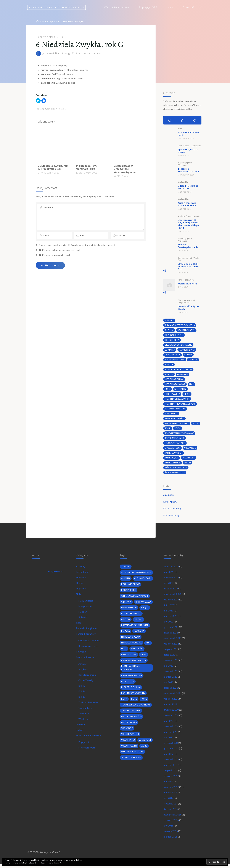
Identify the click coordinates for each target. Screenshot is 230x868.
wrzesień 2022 (171, 646)
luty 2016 (169, 829)
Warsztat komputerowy (186, 302)
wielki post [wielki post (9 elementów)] (189, 459)
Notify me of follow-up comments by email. (60, 252)
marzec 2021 (170, 707)
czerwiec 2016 (171, 824)
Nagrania (81, 590)
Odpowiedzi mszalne (89, 643)
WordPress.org (171, 517)
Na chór (181, 182)
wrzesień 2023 (171, 602)
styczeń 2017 (171, 807)
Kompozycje (183, 258)
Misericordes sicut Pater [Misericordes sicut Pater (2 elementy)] (178, 370)
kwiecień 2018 (171, 763)
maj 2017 (169, 785)
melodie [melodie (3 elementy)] (169, 365)
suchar (80, 733)
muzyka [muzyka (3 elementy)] (169, 375)
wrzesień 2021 (171, 701)
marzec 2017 (170, 796)
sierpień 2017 (171, 774)
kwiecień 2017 (171, 790)
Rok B (180, 129)
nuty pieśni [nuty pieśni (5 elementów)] (180, 390)
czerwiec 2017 (171, 779)
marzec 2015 (170, 840)
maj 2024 (169, 574)
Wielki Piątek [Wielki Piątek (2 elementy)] (172, 459)
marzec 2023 (170, 618)
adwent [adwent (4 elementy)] (169, 321)
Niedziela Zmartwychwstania (189, 246)
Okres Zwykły (86, 683)
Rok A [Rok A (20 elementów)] (196, 424)
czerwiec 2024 (171, 568)
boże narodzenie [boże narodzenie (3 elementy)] (174, 336)
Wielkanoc (182, 165)
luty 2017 (169, 801)
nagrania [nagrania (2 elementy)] (183, 375)
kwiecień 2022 (171, 674)
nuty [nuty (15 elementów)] (168, 390)
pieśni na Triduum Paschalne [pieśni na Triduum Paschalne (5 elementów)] (180, 405)
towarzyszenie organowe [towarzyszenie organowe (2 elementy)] (179, 434)
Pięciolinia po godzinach (58, 7)
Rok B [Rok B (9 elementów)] (168, 429)
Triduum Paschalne (88, 705)
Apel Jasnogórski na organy (189, 151)
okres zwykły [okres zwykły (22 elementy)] (173, 395)
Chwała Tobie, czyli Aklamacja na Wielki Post (189, 267)
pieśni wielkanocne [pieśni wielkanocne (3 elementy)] (175, 410)
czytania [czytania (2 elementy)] (170, 351)
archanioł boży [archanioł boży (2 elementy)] (186, 331)
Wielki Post (85, 722)
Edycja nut (182, 301)
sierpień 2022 (171, 652)
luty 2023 (169, 624)
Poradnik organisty (86, 636)
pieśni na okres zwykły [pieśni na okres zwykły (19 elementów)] (177, 400)
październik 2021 (173, 696)
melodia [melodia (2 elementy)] (193, 361)
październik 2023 (173, 596)
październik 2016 (173, 818)
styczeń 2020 (171, 746)
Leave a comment (93, 54)
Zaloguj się (169, 496)
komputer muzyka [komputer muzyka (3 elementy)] (175, 361)
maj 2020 (169, 724)
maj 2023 (169, 613)
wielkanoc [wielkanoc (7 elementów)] (190, 449)
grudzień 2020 (171, 713)
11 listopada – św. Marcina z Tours (86, 168)
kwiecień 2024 (171, 579)
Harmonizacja (183, 146)
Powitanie (81, 654)
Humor (80, 585)
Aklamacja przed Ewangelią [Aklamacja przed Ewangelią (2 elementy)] (180, 326)
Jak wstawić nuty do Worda (189, 308)
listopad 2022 (171, 635)
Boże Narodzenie (88, 677)
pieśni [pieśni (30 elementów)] (187, 395)
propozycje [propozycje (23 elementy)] (171, 415)
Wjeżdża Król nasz (188, 284)
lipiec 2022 (169, 657)
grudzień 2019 (171, 751)
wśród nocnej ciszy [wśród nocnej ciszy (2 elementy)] (176, 469)
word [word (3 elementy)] (188, 464)
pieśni (199, 146)
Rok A (82, 688)
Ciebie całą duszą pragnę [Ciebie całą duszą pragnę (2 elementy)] (178, 346)
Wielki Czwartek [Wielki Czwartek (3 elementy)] (174, 454)
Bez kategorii (83, 574)
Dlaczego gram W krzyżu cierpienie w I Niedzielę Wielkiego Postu (189, 224)
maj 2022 (169, 668)
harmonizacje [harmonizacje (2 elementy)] (173, 356)
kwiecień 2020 (171, 729)
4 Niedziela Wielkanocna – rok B (189, 170)
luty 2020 (169, 740)
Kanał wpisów (170, 503)
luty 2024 (169, 585)
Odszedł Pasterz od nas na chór (189, 187)
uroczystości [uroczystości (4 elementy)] (172, 449)
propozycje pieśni (48, 109)
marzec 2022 (170, 679)
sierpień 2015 (171, 835)
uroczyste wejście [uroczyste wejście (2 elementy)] (175, 444)
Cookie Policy (59, 863)
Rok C (64, 37)
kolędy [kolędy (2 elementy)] (188, 356)
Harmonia (81, 579)
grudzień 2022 (171, 629)
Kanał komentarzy (173, 510)
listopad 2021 (171, 690)
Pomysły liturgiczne (86, 631)
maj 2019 (169, 757)
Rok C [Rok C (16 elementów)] (178, 429)
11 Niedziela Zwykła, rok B (189, 134)
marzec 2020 (170, 735)
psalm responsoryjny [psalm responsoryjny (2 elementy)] (177, 424)
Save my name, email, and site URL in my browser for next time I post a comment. (76, 247)
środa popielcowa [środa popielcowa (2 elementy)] (175, 474)
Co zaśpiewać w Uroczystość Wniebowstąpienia (125, 169)
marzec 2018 (170, 768)
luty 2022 (169, 685)
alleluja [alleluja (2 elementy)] (169, 331)
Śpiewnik (83, 619)
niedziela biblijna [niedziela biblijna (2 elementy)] (174, 380)
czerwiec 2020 (171, 718)
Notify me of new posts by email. (55, 257)
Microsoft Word (87, 751)
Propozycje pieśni (51, 22)
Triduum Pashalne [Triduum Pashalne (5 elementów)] (175, 439)
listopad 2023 (171, 590)
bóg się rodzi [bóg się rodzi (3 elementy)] (172, 341)
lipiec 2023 (169, 607)
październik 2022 (173, 640)
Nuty (193, 146)
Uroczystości (85, 711)
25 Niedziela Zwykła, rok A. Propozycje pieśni (53, 168)
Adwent (83, 666)
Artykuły (181, 217)
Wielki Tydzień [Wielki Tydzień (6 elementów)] (173, 464)
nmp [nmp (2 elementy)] (192, 385)
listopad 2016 (171, 813)
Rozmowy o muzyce (89, 648)
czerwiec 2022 (171, 663)
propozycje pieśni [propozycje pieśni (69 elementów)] (174, 420)
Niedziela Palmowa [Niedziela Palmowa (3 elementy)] (175, 385)
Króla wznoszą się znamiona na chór (188, 205)
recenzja (80, 727)
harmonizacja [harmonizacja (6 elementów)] (187, 351)
